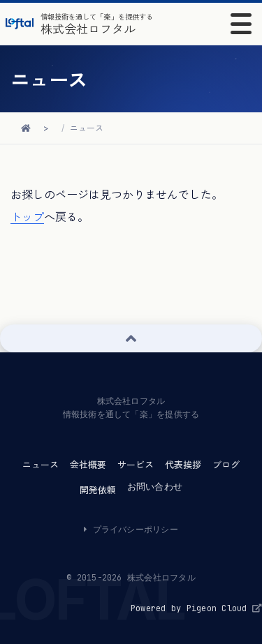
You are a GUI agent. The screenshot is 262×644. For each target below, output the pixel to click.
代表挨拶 (183, 465)
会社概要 (88, 465)
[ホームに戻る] (26, 128)
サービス (136, 465)
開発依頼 (98, 490)
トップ (27, 217)
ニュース (87, 128)
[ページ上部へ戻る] (131, 338)
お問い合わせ (155, 487)
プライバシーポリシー (131, 530)
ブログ (226, 465)
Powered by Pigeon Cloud (196, 608)
